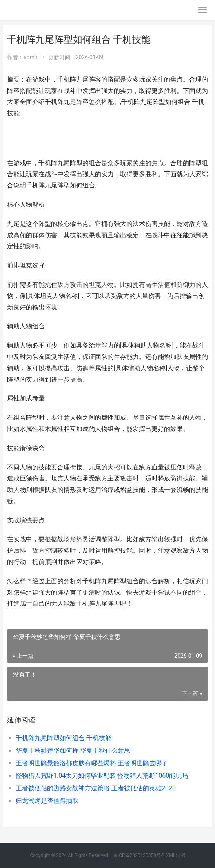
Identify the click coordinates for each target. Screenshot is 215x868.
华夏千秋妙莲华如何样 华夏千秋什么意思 (73, 751)
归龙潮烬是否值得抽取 (47, 801)
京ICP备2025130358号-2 (139, 855)
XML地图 (175, 855)
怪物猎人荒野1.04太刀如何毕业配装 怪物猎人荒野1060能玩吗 (102, 776)
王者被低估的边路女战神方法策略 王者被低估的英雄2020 (96, 788)
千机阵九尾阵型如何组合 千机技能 (64, 738)
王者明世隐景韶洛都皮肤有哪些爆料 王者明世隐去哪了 (92, 763)
